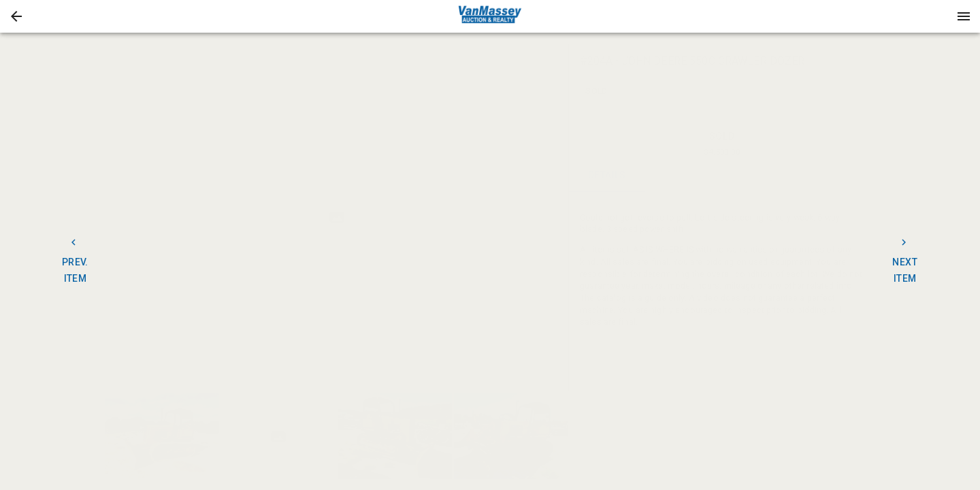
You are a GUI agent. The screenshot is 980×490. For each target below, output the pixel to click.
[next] (559, 217)
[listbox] (337, 217)
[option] (337, 217)
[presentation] (490, 16)
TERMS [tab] (761, 176)
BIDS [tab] (837, 176)
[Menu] (964, 16)
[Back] (16, 16)
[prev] (115, 217)
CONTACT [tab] (684, 176)
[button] (16, 16)
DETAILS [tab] (607, 176)
